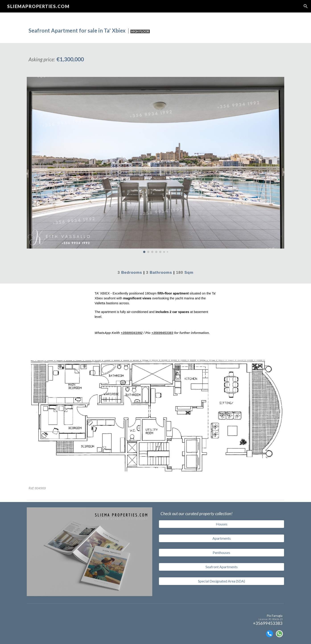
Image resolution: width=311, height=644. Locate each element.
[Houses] (221, 524)
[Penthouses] (221, 553)
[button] (306, 6)
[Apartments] (221, 538)
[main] (155, 28)
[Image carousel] (155, 165)
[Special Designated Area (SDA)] (221, 581)
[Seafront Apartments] (221, 567)
